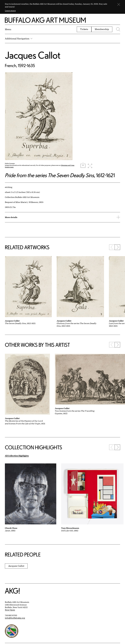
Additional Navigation (19, 39)
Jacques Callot (33, 55)
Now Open (10, 610)
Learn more (10, 11)
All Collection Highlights (17, 456)
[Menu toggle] (8, 29)
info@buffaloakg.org (15, 618)
